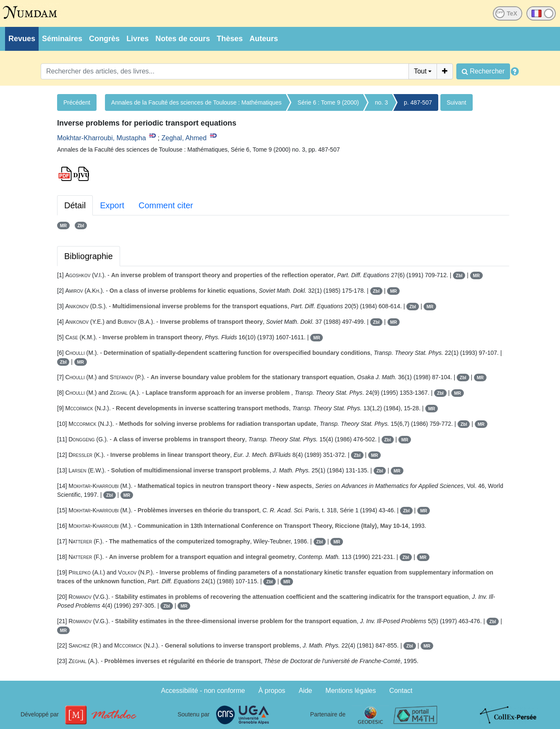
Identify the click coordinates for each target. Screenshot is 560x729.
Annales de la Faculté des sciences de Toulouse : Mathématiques (196, 102)
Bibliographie (89, 256)
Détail (75, 205)
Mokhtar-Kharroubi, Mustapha (102, 138)
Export (112, 205)
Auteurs (264, 39)
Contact (401, 691)
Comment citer (166, 205)
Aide (305, 691)
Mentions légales (351, 691)
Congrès (104, 39)
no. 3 (381, 102)
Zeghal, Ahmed (184, 138)
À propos (272, 691)
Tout (420, 71)
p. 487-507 (418, 102)
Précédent (77, 102)
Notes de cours (183, 39)
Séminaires (62, 39)
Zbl (81, 226)
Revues (22, 39)
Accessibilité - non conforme (203, 691)
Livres (137, 39)
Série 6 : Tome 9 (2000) (328, 102)
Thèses (230, 39)
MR (63, 226)
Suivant (457, 102)
